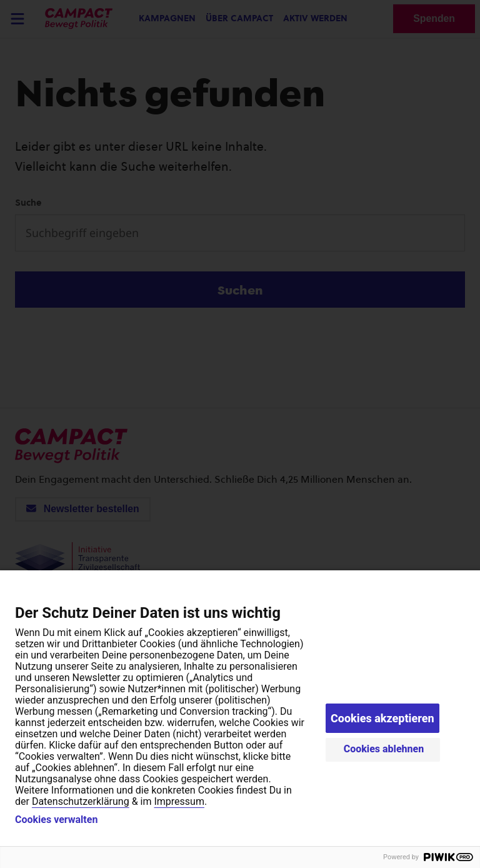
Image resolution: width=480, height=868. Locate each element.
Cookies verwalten (56, 820)
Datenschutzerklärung (81, 801)
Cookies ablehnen (384, 749)
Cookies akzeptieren (382, 718)
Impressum (179, 801)
